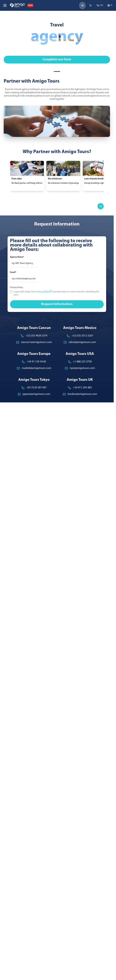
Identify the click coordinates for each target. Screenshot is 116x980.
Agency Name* (17, 257)
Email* (13, 272)
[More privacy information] (51, 291)
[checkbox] (11, 292)
